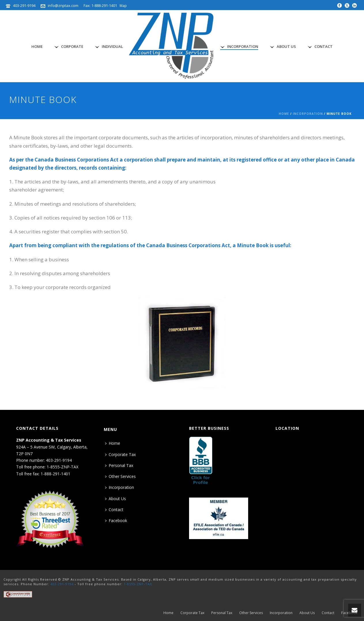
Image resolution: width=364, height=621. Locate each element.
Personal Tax (119, 465)
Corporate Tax (120, 454)
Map (123, 6)
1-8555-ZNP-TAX (138, 584)
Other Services (120, 476)
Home (37, 46)
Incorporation (239, 47)
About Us (283, 47)
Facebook (116, 520)
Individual (109, 47)
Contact (320, 47)
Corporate (69, 47)
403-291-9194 (24, 5)
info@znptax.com (63, 5)
